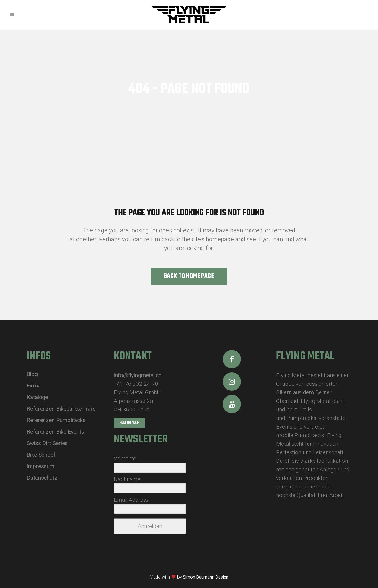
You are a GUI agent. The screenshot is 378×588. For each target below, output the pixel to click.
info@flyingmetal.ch (138, 375)
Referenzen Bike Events (55, 432)
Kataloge (37, 397)
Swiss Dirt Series (47, 443)
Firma (34, 386)
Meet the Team (129, 423)
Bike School (41, 455)
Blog (32, 374)
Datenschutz (42, 478)
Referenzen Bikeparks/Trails (61, 409)
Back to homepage (189, 276)
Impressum (40, 466)
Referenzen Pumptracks (56, 420)
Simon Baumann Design (206, 577)
